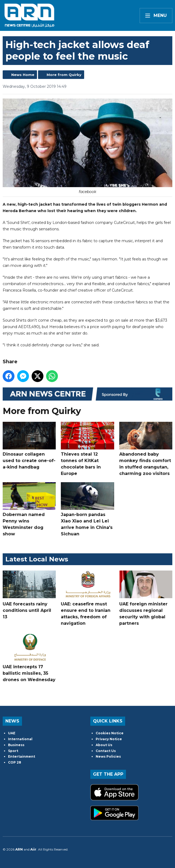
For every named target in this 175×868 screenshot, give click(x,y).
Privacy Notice (109, 739)
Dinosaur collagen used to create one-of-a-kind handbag (29, 445)
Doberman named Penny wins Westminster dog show (29, 509)
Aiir (33, 849)
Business (16, 745)
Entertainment (22, 756)
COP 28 (15, 762)
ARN (19, 849)
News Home (23, 75)
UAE (12, 733)
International (20, 739)
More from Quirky (64, 75)
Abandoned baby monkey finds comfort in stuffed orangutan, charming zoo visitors (146, 449)
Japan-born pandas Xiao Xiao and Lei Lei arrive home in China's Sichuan (87, 509)
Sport (13, 751)
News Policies (108, 756)
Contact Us (106, 751)
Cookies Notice (110, 733)
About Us (104, 745)
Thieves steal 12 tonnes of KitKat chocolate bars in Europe (87, 449)
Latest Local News (37, 559)
